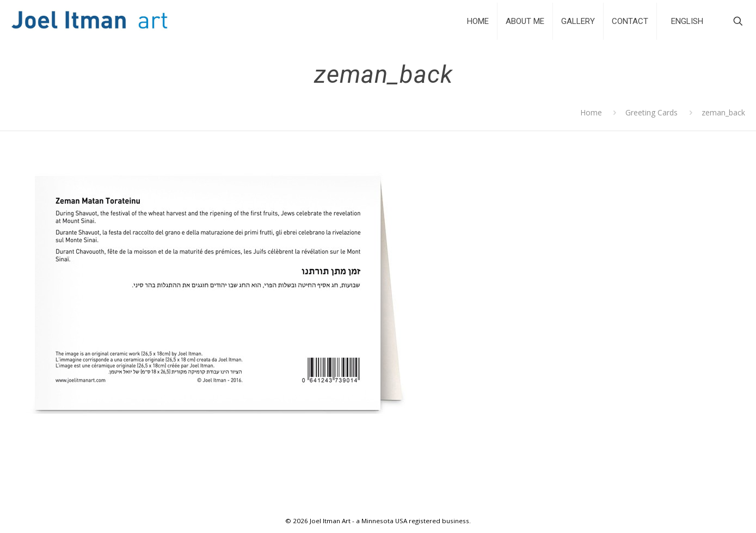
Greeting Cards (651, 112)
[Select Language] (687, 21)
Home (591, 112)
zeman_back (723, 112)
